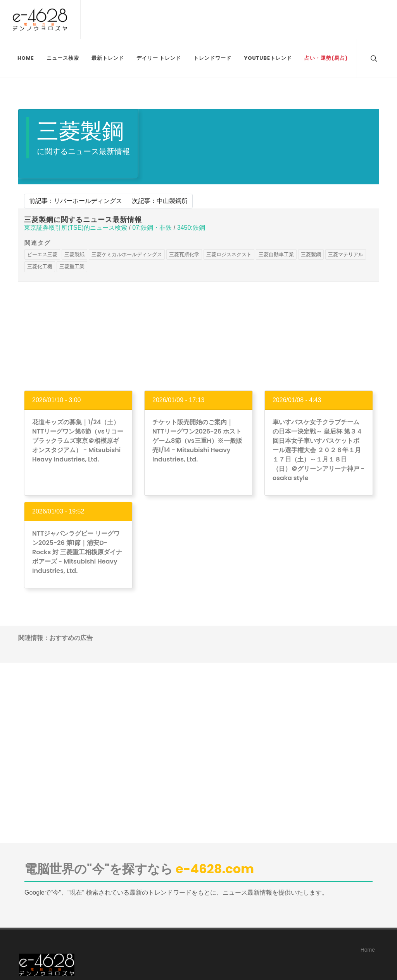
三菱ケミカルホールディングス (127, 254)
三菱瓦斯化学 (184, 254)
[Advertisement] (198, 336)
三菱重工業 (72, 266)
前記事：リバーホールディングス (76, 201)
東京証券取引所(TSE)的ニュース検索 (76, 228)
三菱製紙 (74, 254)
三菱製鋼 (311, 254)
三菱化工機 (40, 266)
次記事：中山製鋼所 (160, 201)
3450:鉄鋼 (191, 228)
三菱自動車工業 (276, 254)
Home (368, 950)
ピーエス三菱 (42, 254)
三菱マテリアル (346, 254)
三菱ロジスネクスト (229, 254)
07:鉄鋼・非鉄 (152, 228)
